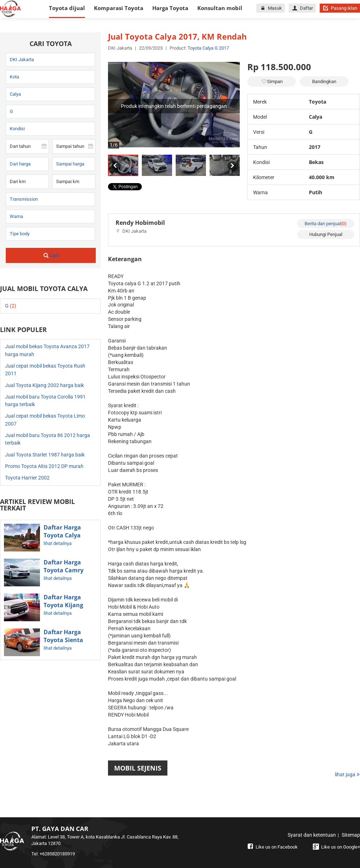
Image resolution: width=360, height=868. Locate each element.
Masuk (270, 8)
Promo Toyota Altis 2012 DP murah (44, 466)
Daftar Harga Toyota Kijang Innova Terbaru (66, 605)
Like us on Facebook (272, 847)
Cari (51, 255)
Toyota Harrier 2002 (27, 478)
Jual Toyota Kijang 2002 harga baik (44, 385)
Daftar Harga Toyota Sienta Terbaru (63, 640)
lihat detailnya (58, 543)
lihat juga (347, 774)
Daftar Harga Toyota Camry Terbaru (64, 570)
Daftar (302, 8)
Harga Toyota (170, 8)
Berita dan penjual (326, 224)
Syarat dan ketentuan (312, 835)
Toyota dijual (67, 8)
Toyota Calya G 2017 (208, 48)
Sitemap (351, 835)
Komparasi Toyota (119, 8)
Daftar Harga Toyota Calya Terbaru (62, 535)
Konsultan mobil (220, 8)
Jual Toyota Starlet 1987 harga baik (45, 455)
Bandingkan (324, 81)
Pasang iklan (340, 8)
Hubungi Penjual (326, 234)
